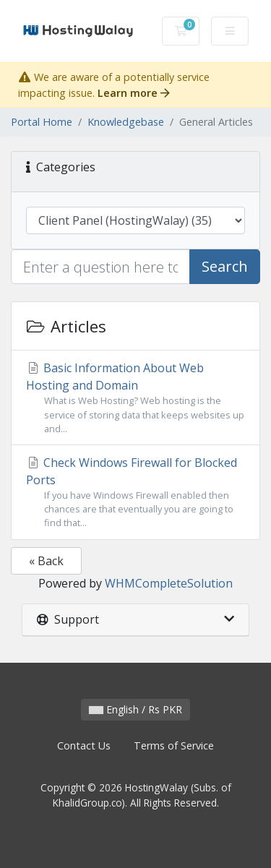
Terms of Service (174, 745)
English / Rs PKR (135, 709)
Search (225, 266)
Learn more (134, 93)
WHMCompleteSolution (169, 583)
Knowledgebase (126, 122)
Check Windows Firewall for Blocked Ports (135, 493)
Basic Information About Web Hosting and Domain (135, 398)
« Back (46, 561)
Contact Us (84, 745)
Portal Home (42, 122)
